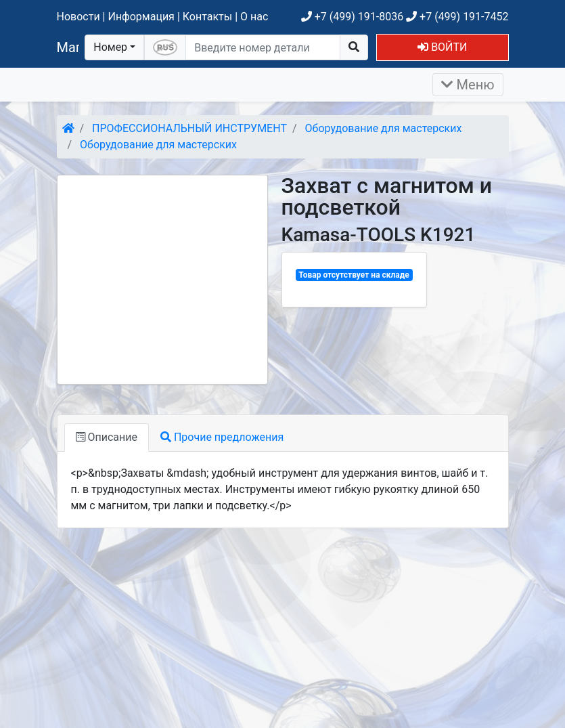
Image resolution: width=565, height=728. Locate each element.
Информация (141, 17)
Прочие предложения (222, 437)
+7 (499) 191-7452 (457, 17)
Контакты (207, 17)
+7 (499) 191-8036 (352, 17)
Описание (107, 437)
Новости (78, 17)
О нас (254, 17)
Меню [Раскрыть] (468, 85)
